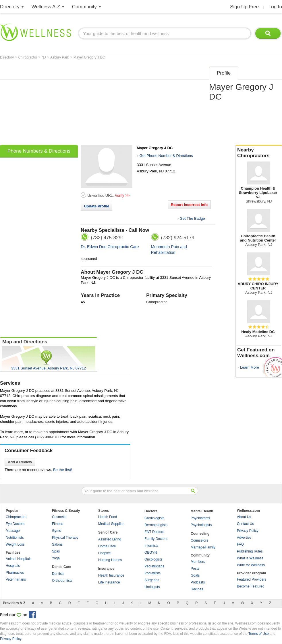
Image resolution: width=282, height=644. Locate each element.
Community (84, 7)
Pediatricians (154, 566)
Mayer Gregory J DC (89, 57)
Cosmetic (59, 517)
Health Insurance (111, 575)
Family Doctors (156, 539)
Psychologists (201, 525)
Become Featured (251, 586)
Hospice (104, 553)
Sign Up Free (244, 7)
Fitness (58, 524)
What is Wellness (250, 558)
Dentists (58, 574)
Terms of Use (259, 634)
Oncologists (153, 559)
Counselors (199, 540)
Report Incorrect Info (189, 205)
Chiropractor (28, 57)
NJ (44, 57)
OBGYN (151, 552)
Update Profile (96, 206)
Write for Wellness (251, 565)
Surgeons (152, 580)
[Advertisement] (73, 104)
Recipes (197, 589)
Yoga (56, 558)
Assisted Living (110, 539)
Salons (57, 544)
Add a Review (20, 462)
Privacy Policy (248, 531)
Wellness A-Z (46, 7)
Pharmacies (15, 573)
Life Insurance (109, 582)
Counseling (200, 534)
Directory (10, 7)
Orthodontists (62, 581)
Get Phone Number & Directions (166, 156)
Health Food (108, 517)
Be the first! (63, 470)
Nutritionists (15, 538)
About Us (244, 517)
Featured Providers (252, 579)
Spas (56, 551)
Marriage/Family (203, 547)
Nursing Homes (110, 560)
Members (198, 562)
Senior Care (108, 532)
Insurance (106, 569)
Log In (275, 7)
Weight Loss (15, 544)
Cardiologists (154, 518)
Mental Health (202, 511)
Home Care (107, 546)
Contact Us (245, 524)
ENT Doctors (154, 532)
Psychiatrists (200, 518)
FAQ (240, 544)
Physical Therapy (65, 538)
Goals (195, 575)
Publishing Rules (250, 551)
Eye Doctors (15, 524)
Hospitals (13, 566)
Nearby (259, 153)
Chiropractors (16, 517)
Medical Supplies (111, 524)
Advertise (244, 538)
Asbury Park (60, 57)
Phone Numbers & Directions (39, 151)
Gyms (56, 531)
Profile (224, 73)
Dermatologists (156, 525)
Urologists (152, 587)
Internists (151, 546)
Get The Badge (192, 218)
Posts (195, 569)
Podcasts (198, 582)
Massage (13, 531)
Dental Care (62, 567)
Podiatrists (152, 573)
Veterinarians (16, 579)
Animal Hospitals (19, 559)
